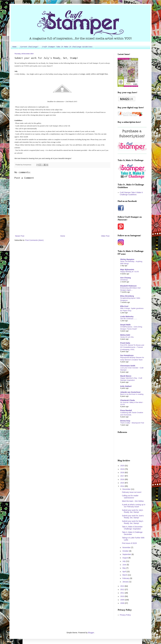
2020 (123, 466)
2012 (123, 589)
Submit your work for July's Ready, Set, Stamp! (133, 511)
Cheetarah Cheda (127, 400)
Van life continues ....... (129, 319)
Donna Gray (125, 421)
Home (14, 47)
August (125, 558)
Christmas (124, 280)
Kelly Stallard (126, 386)
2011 (123, 593)
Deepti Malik (125, 325)
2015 (123, 483)
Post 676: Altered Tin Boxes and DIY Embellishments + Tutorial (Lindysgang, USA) (132, 347)
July (124, 561)
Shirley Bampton (127, 259)
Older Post (105, 236)
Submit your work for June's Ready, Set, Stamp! (133, 517)
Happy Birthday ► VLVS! (130, 272)
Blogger (91, 633)
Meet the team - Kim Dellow (133, 501)
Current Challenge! (29, 47)
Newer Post (20, 236)
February (126, 578)
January (126, 582)
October (126, 551)
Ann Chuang (125, 278)
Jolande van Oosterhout (130, 392)
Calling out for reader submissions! (130, 497)
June (125, 565)
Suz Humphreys (127, 355)
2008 (123, 603)
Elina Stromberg (127, 296)
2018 (123, 473)
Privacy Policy (125, 615)
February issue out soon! (132, 492)
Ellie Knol (124, 306)
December (127, 489)
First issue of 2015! (129, 543)
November (127, 547)
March (125, 575)
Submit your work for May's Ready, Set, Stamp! (133, 522)
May (124, 568)
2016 (123, 479)
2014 (123, 486)
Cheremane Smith (128, 366)
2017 (123, 476)
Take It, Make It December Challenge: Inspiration (132, 528)
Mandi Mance (126, 376)
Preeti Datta (125, 343)
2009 (123, 600)
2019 (123, 469)
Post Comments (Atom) (34, 240)
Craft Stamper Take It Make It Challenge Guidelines (67, 47)
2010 (123, 596)
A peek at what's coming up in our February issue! (134, 506)
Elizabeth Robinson (128, 286)
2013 (123, 586)
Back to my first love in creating (132, 394)
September (127, 554)
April (124, 572)
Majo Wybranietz (127, 270)
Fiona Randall (126, 410)
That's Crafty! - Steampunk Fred (132, 423)
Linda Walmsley (127, 317)
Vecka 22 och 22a (127, 337)
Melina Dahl (125, 335)
